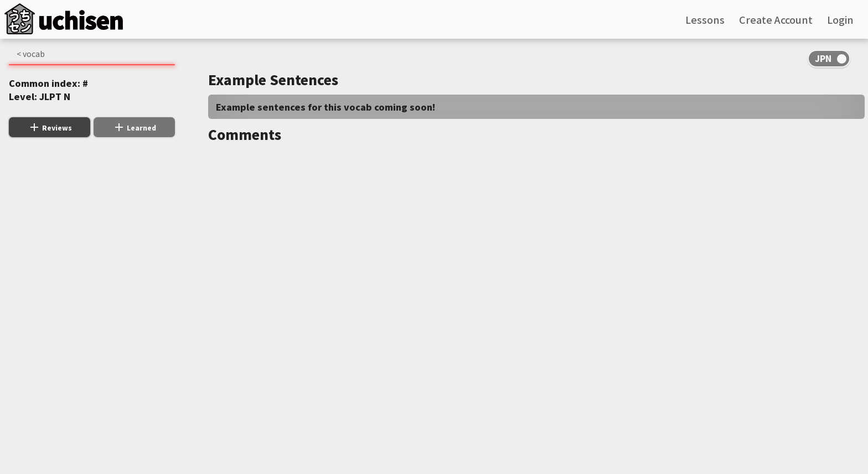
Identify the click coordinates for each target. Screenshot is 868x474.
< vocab (31, 54)
